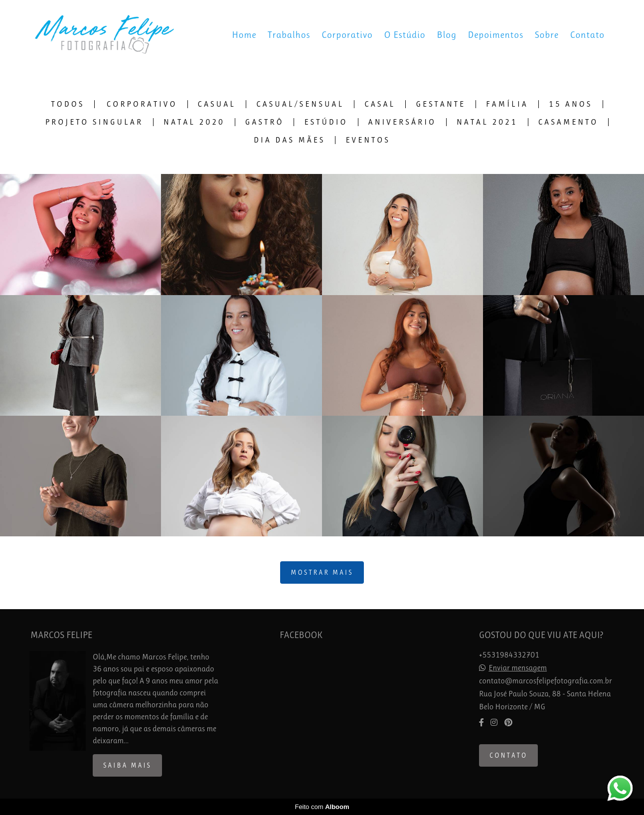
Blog (447, 35)
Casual (217, 104)
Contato (587, 35)
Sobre (547, 35)
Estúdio (326, 122)
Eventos (368, 140)
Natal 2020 (194, 122)
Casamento (568, 122)
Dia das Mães (289, 140)
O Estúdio (405, 35)
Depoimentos (496, 35)
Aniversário (402, 122)
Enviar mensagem (518, 668)
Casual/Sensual (300, 104)
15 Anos (571, 104)
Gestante (441, 104)
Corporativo (347, 35)
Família (507, 104)
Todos (68, 104)
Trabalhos (289, 35)
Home (244, 35)
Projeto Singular (94, 122)
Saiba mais (127, 765)
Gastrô (265, 122)
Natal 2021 (487, 122)
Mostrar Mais (322, 572)
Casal (380, 104)
